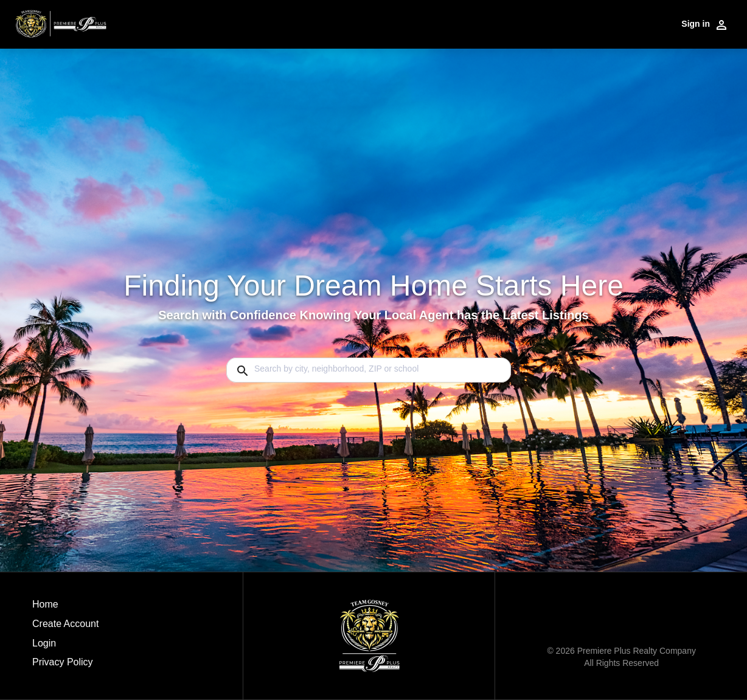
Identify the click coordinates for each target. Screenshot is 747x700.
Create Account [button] (65, 624)
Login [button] (44, 643)
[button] (65, 646)
